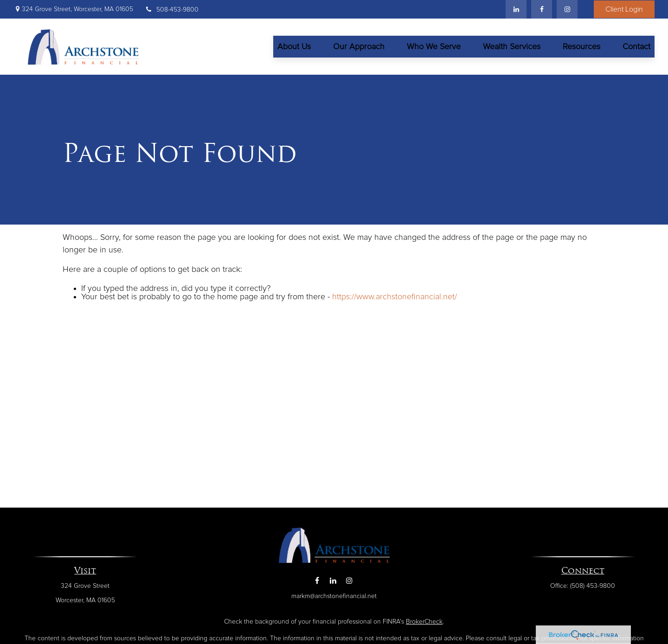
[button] (294, 47)
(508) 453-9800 (593, 586)
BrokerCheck (424, 622)
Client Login (624, 9)
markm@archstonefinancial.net (334, 596)
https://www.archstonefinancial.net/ (395, 297)
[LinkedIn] (516, 9)
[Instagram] (350, 581)
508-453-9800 (172, 10)
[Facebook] (542, 9)
